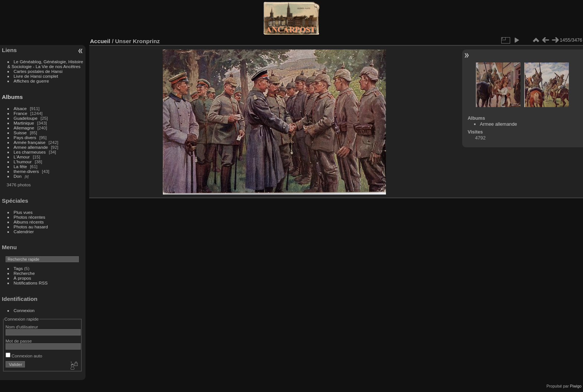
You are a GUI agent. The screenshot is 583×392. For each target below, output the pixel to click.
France (21, 113)
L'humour (23, 162)
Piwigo (576, 386)
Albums (12, 97)
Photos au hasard (31, 227)
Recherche (24, 273)
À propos (22, 278)
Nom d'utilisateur (22, 327)
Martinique (24, 123)
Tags (18, 268)
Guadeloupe (26, 118)
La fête (20, 166)
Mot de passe (19, 341)
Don (18, 176)
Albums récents (29, 222)
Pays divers (25, 137)
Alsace (20, 108)
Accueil (100, 41)
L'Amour (22, 157)
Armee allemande (31, 147)
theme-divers (26, 171)
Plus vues (23, 212)
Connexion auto (24, 356)
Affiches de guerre (31, 81)
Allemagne (24, 128)
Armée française (30, 142)
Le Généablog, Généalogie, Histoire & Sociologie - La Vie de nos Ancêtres (45, 64)
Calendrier (24, 232)
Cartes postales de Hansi (38, 71)
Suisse (20, 133)
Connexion (24, 310)
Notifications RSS (31, 283)
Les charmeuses (30, 152)
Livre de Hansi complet (36, 76)
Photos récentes (30, 217)
